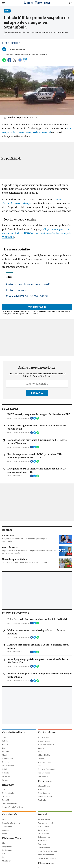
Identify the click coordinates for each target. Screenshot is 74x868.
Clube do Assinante (9, 804)
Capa (4, 737)
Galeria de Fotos (44, 848)
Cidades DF (15, 43)
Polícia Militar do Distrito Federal (28, 296)
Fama (4, 819)
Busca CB (6, 800)
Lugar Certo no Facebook (48, 851)
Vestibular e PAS (44, 762)
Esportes (6, 762)
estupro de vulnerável (21, 284)
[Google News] (20, 61)
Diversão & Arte (8, 759)
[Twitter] (15, 61)
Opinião (5, 769)
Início (5, 43)
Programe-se (7, 847)
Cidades (5, 741)
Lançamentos (43, 830)
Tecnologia (6, 776)
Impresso (8, 785)
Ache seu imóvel (44, 819)
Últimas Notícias (44, 755)
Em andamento (44, 793)
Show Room (43, 841)
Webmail (6, 834)
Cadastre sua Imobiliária (47, 858)
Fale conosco (43, 776)
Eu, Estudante (47, 733)
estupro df (43, 284)
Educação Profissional (46, 769)
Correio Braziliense (14, 733)
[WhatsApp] (4, 61)
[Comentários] (25, 61)
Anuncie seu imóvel (45, 823)
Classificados (46, 863)
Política (5, 744)
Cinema (5, 843)
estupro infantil (17, 290)
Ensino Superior (44, 741)
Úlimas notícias (44, 834)
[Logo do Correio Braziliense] (37, 3)
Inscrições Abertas (45, 796)
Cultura (41, 759)
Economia (6, 751)
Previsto (41, 789)
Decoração (42, 844)
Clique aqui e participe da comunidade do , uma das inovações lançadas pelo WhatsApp (37, 233)
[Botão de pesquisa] (71, 3)
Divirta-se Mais (11, 838)
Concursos (45, 781)
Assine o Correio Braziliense (13, 807)
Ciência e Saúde (8, 766)
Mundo (5, 755)
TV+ (4, 857)
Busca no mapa (44, 826)
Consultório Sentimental (11, 823)
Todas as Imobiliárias (46, 855)
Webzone (6, 830)
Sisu (40, 766)
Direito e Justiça (8, 793)
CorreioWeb (10, 815)
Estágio (41, 748)
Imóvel (42, 815)
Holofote (5, 773)
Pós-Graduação (44, 773)
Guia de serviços (44, 837)
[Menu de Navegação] (4, 3)
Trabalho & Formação (46, 744)
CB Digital (6, 796)
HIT (4, 854)
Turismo (5, 780)
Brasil (4, 748)
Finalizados (42, 800)
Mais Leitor (6, 861)
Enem (40, 751)
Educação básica (44, 737)
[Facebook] (9, 61)
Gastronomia (7, 826)
